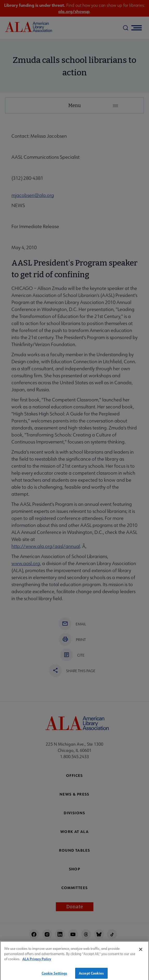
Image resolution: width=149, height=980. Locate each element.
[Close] (141, 951)
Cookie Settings (54, 975)
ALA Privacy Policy (37, 961)
